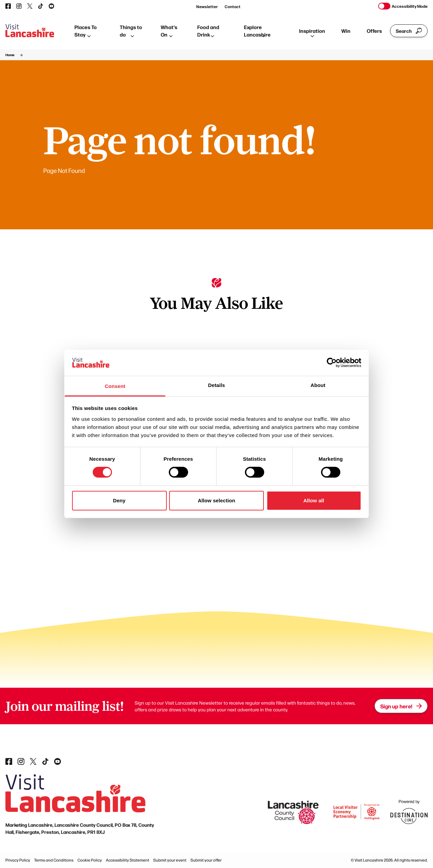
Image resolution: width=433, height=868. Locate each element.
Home (10, 55)
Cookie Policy (90, 860)
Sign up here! (401, 706)
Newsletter (207, 6)
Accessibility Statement (128, 860)
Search (409, 31)
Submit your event (170, 860)
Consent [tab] (115, 386)
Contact (233, 6)
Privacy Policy (18, 860)
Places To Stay (86, 31)
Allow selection (217, 500)
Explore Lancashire (257, 31)
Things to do (131, 31)
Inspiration (312, 32)
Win (346, 31)
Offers (374, 31)
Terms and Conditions (54, 860)
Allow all (314, 500)
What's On (169, 31)
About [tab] (318, 385)
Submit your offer (206, 860)
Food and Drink (208, 31)
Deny (119, 500)
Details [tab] (216, 385)
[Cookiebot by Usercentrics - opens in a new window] (332, 363)
